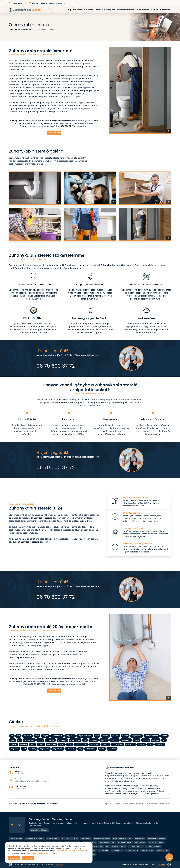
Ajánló (108, 804)
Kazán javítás (140, 842)
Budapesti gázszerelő (70, 838)
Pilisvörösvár (75, 740)
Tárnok (41, 744)
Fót (19, 740)
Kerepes (14, 744)
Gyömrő (115, 736)
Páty (80, 749)
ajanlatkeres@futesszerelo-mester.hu (32, 781)
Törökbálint (62, 740)
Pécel (13, 740)
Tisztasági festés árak (39, 830)
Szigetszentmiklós (85, 736)
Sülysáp (141, 744)
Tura (24, 749)
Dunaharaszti (57, 736)
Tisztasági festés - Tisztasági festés (51, 819)
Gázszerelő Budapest (107, 842)
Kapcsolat (165, 10)
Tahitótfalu (71, 749)
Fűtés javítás (140, 838)
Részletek (60, 864)
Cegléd (45, 736)
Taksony (33, 749)
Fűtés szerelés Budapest (157, 838)
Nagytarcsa (44, 749)
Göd (97, 736)
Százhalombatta (152, 736)
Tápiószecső (91, 749)
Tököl (32, 744)
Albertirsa (94, 740)
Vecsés (125, 736)
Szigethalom (136, 736)
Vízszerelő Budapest (105, 10)
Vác (18, 736)
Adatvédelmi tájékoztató (158, 804)
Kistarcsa (114, 740)
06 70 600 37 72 (22, 774)
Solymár (156, 740)
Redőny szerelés (147, 850)
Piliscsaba (130, 744)
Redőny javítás (117, 850)
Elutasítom (28, 858)
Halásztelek (52, 744)
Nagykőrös (70, 736)
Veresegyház (29, 740)
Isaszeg (146, 740)
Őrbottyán (160, 744)
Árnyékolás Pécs (16, 838)
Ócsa (70, 744)
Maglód (104, 740)
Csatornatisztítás (126, 10)
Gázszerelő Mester (125, 842)
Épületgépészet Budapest (122, 838)
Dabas (164, 736)
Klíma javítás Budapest (94, 846)
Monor (136, 740)
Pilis (164, 740)
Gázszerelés (86, 838)
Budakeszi (50, 740)
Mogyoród (15, 749)
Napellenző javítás (136, 846)
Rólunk (155, 10)
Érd (12, 736)
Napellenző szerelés (153, 846)
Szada (102, 749)
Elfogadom (14, 858)
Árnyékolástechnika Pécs (35, 838)
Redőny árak (104, 850)
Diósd (62, 744)
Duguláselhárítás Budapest (80, 10)
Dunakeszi (27, 736)
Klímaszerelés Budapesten (116, 846)
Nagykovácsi (58, 749)
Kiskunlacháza (81, 744)
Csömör (105, 744)
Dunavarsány (117, 744)
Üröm (150, 744)
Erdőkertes (112, 749)
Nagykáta (95, 744)
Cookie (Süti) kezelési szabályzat (129, 804)
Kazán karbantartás (156, 842)
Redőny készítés (132, 850)
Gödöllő (106, 736)
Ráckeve (23, 744)
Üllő (85, 740)
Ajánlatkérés (143, 10)
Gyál (37, 736)
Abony (40, 740)
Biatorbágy (126, 740)
